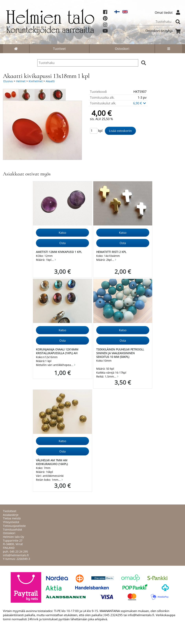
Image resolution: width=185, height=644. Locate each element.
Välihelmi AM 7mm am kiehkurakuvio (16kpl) (52, 462)
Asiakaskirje (11, 515)
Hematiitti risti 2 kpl (111, 252)
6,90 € (140, 103)
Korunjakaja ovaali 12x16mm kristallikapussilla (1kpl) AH (57, 351)
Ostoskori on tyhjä (164, 31)
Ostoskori (122, 49)
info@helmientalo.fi (16, 555)
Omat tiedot (168, 13)
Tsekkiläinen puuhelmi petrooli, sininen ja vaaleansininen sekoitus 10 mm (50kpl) (120, 353)
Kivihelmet (36, 81)
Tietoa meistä (12, 518)
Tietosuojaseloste (14, 526)
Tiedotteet (10, 511)
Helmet (21, 81)
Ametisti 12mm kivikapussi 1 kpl (59, 252)
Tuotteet (59, 49)
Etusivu (8, 81)
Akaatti (50, 81)
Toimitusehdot (12, 530)
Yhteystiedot (11, 522)
